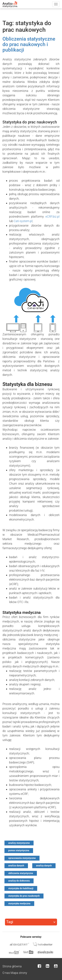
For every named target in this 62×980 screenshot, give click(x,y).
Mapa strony (19, 973)
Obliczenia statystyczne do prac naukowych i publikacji (29, 44)
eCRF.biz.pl (52, 217)
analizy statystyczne (19, 843)
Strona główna (12, 966)
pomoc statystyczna (19, 850)
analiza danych (16, 866)
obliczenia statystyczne (21, 873)
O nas (6, 973)
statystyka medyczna (19, 903)
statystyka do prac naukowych (24, 896)
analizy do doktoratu (19, 881)
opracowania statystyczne (22, 858)
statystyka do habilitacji (21, 888)
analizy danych (44, 866)
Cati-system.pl (23, 221)
